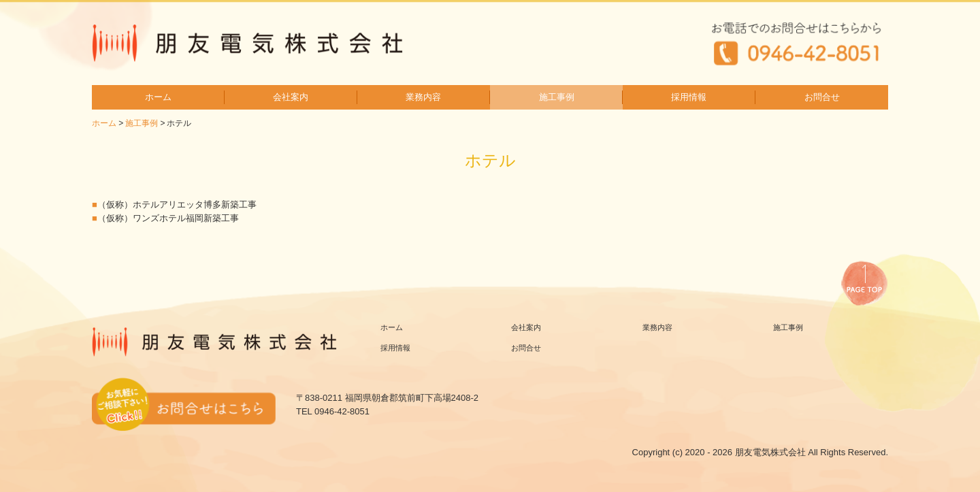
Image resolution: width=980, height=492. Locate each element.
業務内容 (423, 97)
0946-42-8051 (342, 411)
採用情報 (689, 97)
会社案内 (291, 97)
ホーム (158, 97)
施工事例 (557, 97)
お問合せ (822, 97)
